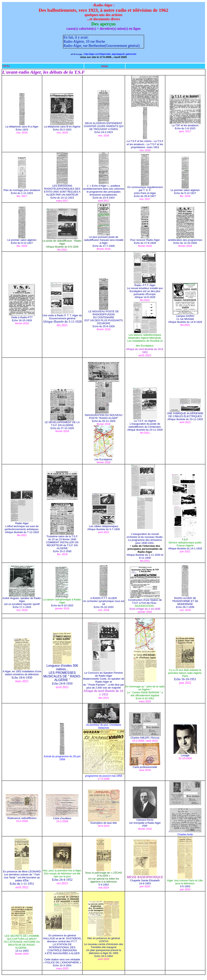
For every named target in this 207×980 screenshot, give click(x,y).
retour (104, 66)
